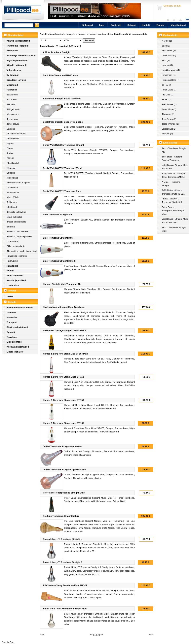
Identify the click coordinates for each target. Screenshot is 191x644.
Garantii (11, 332)
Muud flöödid (13, 197)
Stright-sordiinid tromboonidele (130, 34)
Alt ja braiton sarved (16, 134)
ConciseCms (8, 642)
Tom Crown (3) (169, 119)
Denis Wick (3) (169, 55)
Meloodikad (12, 178)
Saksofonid (12, 95)
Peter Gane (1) (169, 90)
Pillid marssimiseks (16, 246)
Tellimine (11, 313)
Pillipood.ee (23, 11)
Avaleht (169, 20)
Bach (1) (166, 46)
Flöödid (10, 158)
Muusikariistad (178, 25)
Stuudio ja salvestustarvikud (21, 55)
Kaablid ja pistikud (16, 280)
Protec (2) (167, 99)
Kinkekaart (87, 25)
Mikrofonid (12, 85)
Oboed (10, 148)
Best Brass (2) (169, 51)
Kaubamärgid (170, 35)
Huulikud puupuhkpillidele (19, 236)
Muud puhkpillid (14, 217)
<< (91, 635)
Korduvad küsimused (18, 347)
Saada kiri (175, 20)
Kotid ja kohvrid (15, 276)
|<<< (42, 635)
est (187, 20)
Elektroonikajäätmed (17, 327)
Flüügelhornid (13, 109)
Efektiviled (12, 207)
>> (102, 635)
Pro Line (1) (167, 95)
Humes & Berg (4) (171, 80)
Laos (102, 25)
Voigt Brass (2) (169, 129)
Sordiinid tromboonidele (100, 34)
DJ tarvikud (13, 75)
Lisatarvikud (13, 241)
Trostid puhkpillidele (16, 222)
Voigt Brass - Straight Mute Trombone (175, 167)
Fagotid (10, 144)
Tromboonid (13, 119)
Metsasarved (13, 114)
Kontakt (146, 25)
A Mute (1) (167, 41)
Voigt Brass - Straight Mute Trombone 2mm (175, 221)
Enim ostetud (170, 143)
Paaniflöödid (13, 192)
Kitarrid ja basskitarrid (18, 41)
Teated (10, 296)
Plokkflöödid (13, 163)
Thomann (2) (168, 114)
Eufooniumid (13, 139)
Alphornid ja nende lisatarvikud (22, 251)
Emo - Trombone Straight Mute (174, 229)
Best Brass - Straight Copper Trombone (172, 158)
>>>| (151, 635)
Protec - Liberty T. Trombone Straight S (172, 200)
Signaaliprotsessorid (17, 60)
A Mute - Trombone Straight (171, 184)
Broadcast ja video (16, 80)
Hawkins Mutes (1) (171, 70)
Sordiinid (11, 227)
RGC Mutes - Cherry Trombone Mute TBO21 (173, 192)
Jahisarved (12, 202)
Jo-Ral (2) (167, 85)
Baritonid (11, 129)
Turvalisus (12, 337)
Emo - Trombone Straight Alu (174, 150)
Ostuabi (131, 25)
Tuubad (10, 153)
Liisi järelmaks (14, 342)
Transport (12, 322)
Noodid (10, 271)
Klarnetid (11, 104)
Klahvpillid (12, 51)
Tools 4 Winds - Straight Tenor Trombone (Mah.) (173, 175)
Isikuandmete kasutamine (20, 308)
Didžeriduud (13, 187)
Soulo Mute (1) (169, 109)
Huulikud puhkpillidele (17, 231)
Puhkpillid (12, 90)
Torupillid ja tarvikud (16, 212)
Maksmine (12, 317)
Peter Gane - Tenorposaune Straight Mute (173, 211)
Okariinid (11, 168)
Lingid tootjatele (15, 352)
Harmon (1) (167, 65)
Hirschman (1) (169, 75)
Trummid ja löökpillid (18, 46)
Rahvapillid (12, 266)
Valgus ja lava (14, 70)
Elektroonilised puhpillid (18, 183)
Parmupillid (12, 261)
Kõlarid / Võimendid (17, 65)
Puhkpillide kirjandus (17, 256)
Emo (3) (166, 60)
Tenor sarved (13, 124)
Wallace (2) (167, 134)
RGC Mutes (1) (169, 104)
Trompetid (12, 99)
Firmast (160, 25)
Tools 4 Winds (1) (170, 124)
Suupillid (11, 173)
